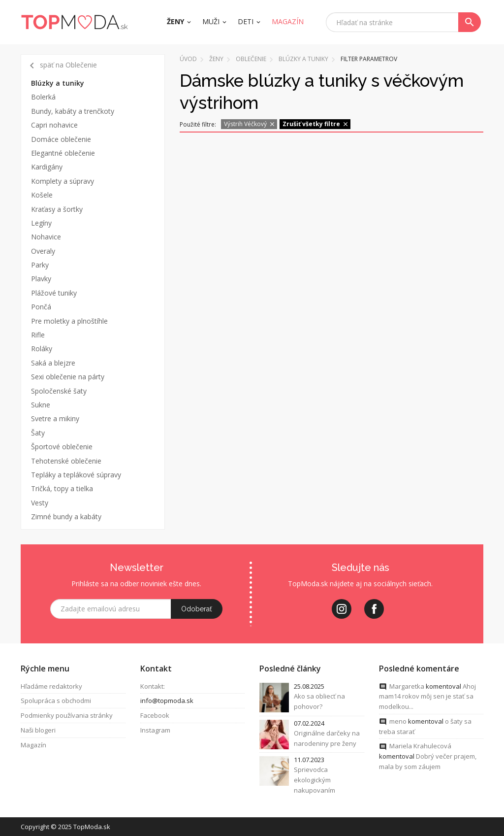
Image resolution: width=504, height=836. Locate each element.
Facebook (155, 715)
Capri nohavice (54, 125)
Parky (40, 265)
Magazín (33, 745)
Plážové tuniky (54, 293)
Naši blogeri (38, 730)
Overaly (43, 251)
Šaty (38, 433)
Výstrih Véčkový (250, 124)
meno (398, 721)
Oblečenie (251, 59)
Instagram (155, 730)
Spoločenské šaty (59, 391)
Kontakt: (153, 686)
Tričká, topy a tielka (62, 488)
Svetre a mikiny (55, 418)
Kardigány (47, 167)
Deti (246, 21)
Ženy (175, 21)
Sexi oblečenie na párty (68, 377)
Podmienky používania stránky (67, 715)
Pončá (41, 307)
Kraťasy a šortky (57, 209)
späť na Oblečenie (62, 66)
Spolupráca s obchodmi (56, 701)
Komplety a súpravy (63, 181)
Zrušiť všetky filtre (316, 124)
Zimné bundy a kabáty (66, 517)
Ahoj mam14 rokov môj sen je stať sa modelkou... (427, 697)
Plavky (41, 279)
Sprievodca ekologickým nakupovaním (315, 780)
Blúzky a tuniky (58, 83)
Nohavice (46, 237)
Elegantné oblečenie (63, 153)
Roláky (42, 349)
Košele (42, 195)
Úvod (188, 59)
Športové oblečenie (62, 447)
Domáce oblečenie (61, 139)
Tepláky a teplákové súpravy (76, 475)
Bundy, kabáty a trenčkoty (73, 111)
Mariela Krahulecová (420, 746)
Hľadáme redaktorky (51, 686)
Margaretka (407, 686)
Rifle (38, 335)
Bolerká (43, 97)
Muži (211, 21)
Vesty (40, 503)
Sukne (41, 405)
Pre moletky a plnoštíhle (69, 321)
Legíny (41, 223)
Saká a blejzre (53, 363)
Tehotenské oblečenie (66, 461)
